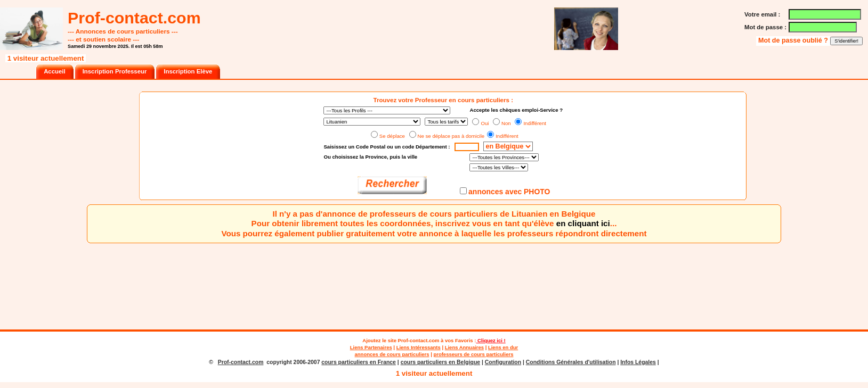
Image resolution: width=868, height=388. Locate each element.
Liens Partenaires (371, 347)
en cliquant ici (583, 223)
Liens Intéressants (419, 347)
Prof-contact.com (419, 340)
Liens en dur (503, 347)
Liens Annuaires (464, 347)
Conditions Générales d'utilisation (571, 362)
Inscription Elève (188, 71)
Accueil (54, 71)
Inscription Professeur (115, 71)
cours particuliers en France (359, 362)
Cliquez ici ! (490, 340)
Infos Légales (638, 362)
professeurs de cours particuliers (473, 354)
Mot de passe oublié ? (794, 40)
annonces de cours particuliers (392, 354)
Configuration (503, 362)
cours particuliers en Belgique (440, 362)
